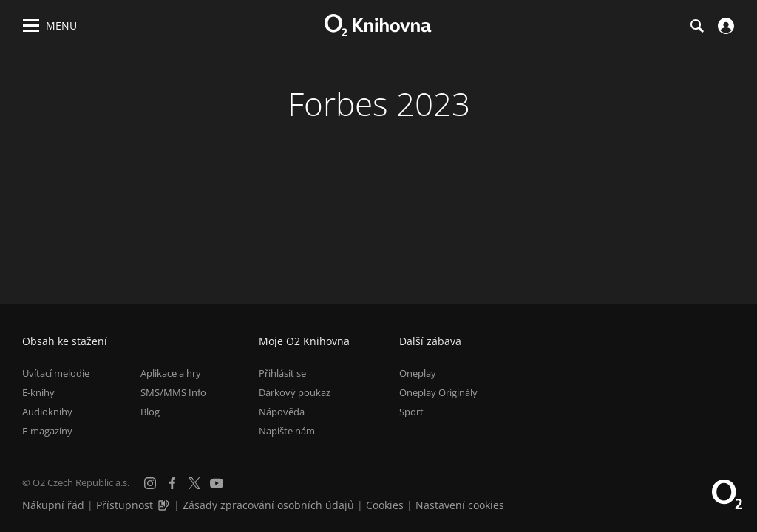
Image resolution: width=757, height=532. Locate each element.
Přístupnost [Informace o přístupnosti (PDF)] (125, 505)
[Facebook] (172, 483)
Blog (150, 412)
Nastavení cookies (460, 505)
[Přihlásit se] (724, 26)
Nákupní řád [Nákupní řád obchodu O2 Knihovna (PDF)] (53, 505)
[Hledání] (696, 26)
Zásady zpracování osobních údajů (268, 505)
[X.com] (194, 483)
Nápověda (282, 412)
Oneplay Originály (438, 392)
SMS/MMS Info (173, 392)
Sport (411, 412)
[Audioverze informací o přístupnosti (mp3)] (165, 505)
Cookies (385, 505)
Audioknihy (47, 412)
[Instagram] (150, 483)
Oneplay (418, 373)
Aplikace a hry (171, 373)
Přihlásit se (282, 373)
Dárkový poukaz (295, 392)
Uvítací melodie (56, 373)
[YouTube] (217, 483)
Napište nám (287, 431)
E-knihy (38, 392)
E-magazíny (47, 431)
